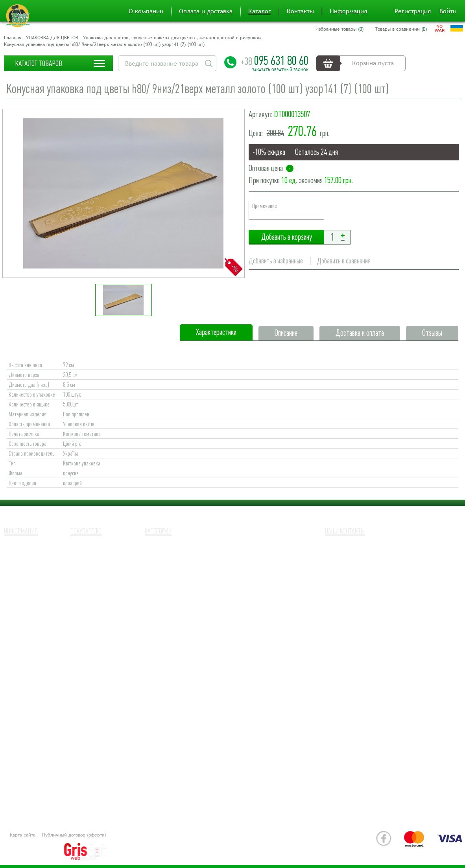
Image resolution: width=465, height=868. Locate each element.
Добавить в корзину (286, 237)
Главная (13, 38)
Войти (448, 11)
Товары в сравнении (98, 573)
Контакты (300, 11)
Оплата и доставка (206, 11)
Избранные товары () (340, 29)
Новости (15, 597)
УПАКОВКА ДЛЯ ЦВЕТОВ (52, 38)
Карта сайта (23, 835)
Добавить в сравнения (344, 261)
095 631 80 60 (274, 61)
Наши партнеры (25, 562)
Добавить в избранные (276, 261)
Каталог (260, 11)
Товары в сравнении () (401, 29)
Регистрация (413, 11)
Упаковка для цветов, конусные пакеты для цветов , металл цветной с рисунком (172, 38)
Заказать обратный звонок (280, 70)
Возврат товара (25, 573)
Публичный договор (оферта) (74, 835)
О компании (146, 11)
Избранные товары (96, 562)
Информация (348, 11)
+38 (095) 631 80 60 (370, 559)
